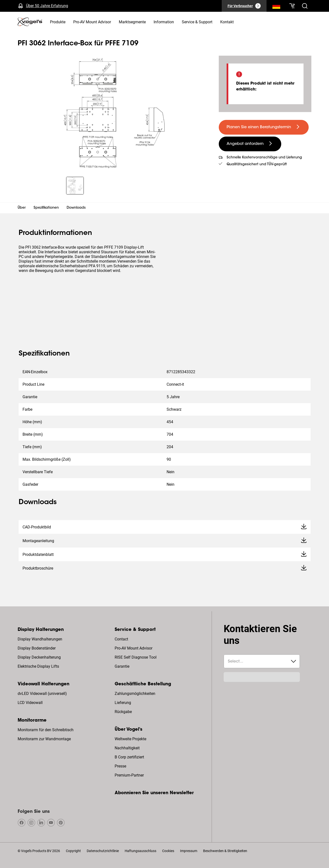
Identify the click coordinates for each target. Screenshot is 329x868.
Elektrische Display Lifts (38, 666)
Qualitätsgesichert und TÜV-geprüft (257, 165)
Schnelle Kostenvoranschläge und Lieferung (264, 158)
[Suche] (276, 7)
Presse (120, 766)
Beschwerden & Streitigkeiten (225, 851)
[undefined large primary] (264, 127)
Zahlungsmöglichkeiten (135, 694)
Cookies (168, 851)
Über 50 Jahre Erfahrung (47, 6)
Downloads (76, 208)
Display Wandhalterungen (40, 639)
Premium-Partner (129, 775)
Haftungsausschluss (140, 851)
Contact (121, 639)
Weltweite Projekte (130, 739)
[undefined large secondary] (250, 144)
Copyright (73, 851)
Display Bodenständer (37, 648)
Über (22, 208)
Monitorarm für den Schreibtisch (46, 730)
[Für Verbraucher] (244, 6)
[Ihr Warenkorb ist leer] (292, 6)
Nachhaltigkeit (127, 748)
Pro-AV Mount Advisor (134, 648)
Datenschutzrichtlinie (103, 851)
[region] (114, 113)
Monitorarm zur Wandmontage (44, 739)
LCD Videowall (30, 703)
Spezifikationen (46, 208)
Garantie (122, 666)
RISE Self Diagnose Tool (136, 657)
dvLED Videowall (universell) (42, 694)
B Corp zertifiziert (129, 757)
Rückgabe (123, 712)
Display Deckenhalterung (39, 657)
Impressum (189, 851)
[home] (30, 22)
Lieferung (123, 703)
